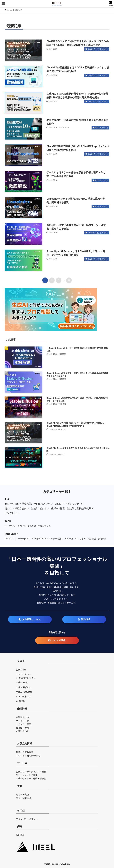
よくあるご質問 (24, 724)
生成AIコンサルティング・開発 (31, 772)
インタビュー (25, 674)
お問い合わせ (22, 731)
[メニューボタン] (4, 4)
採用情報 (20, 835)
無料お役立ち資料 (25, 752)
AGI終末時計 (25, 697)
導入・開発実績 (24, 798)
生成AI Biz (21, 670)
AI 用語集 (21, 701)
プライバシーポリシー (27, 819)
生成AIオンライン (27, 678)
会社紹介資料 (22, 728)
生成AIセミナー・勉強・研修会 (31, 778)
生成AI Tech (22, 682)
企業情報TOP (23, 717)
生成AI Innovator (24, 692)
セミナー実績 (22, 795)
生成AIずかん (25, 687)
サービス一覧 (22, 721)
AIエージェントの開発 (27, 775)
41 (69, 280)
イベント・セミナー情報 (28, 756)
